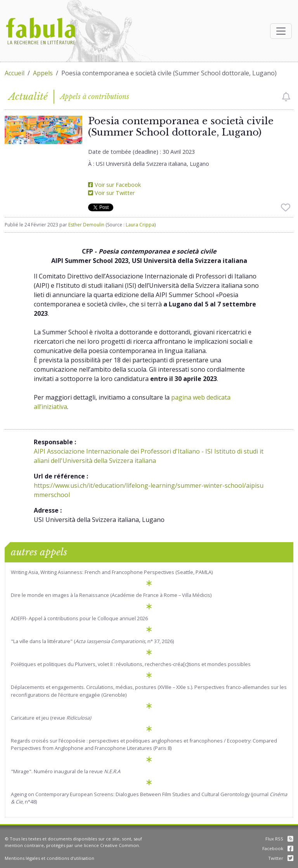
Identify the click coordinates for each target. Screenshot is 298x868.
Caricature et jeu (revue (51, 718)
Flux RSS (279, 839)
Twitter (281, 858)
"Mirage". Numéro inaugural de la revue (66, 771)
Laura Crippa (140, 225)
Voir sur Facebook (114, 185)
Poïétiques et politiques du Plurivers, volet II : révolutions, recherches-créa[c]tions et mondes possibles (131, 664)
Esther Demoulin (86, 225)
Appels (43, 73)
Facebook (278, 848)
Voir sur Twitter (111, 193)
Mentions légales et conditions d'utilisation (49, 858)
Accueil (15, 73)
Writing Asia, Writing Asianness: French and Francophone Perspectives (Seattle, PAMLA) (112, 572)
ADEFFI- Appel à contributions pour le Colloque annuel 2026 (79, 618)
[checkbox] (286, 97)
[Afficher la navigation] (281, 31)
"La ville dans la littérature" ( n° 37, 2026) (92, 641)
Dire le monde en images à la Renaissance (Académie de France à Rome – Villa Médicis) (111, 595)
